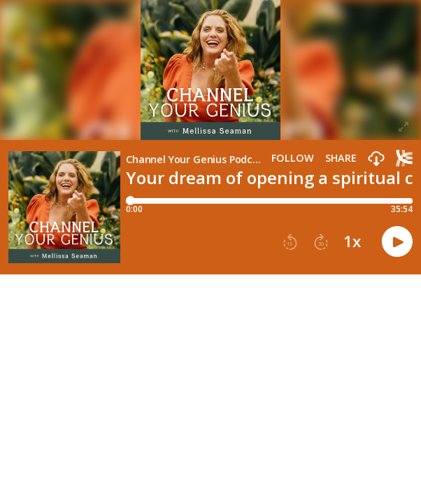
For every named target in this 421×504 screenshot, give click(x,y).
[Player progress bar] (269, 201)
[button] (376, 159)
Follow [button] (293, 158)
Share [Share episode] (341, 158)
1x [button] (352, 241)
